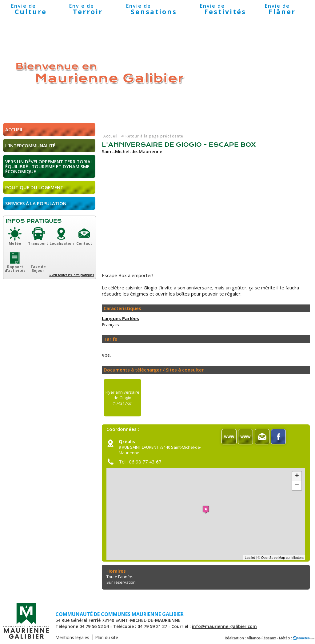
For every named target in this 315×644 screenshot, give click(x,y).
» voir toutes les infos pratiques (72, 275)
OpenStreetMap (273, 558)
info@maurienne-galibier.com (224, 626)
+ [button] (297, 476)
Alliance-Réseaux (261, 638)
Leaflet (250, 558)
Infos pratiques (34, 221)
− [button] (297, 486)
